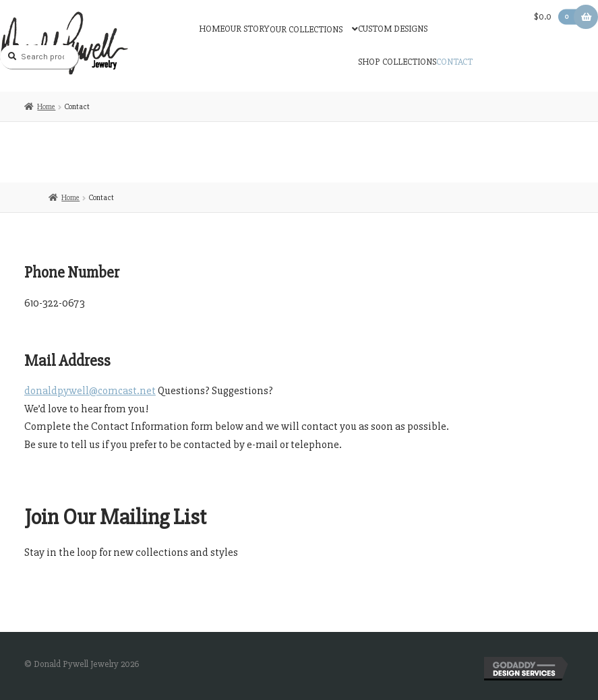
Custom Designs (393, 29)
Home (212, 29)
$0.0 (558, 17)
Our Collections (306, 29)
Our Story (247, 29)
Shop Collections (397, 62)
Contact (454, 62)
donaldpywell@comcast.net (91, 391)
